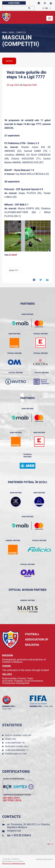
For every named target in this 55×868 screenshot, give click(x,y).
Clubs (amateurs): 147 (15, 743)
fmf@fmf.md (14, 831)
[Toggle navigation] (50, 18)
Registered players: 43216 (17, 746)
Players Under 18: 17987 (16, 754)
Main (4, 32)
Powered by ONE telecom (44, 859)
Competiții (21, 32)
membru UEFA (8, 706)
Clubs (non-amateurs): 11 (17, 750)
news (11, 32)
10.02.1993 (7, 709)
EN (45, 8)
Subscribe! (14, 3)
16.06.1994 (48, 706)
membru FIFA (36, 706)
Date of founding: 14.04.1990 (19, 735)
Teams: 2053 (11, 739)
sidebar (9, 61)
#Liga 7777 (14, 270)
